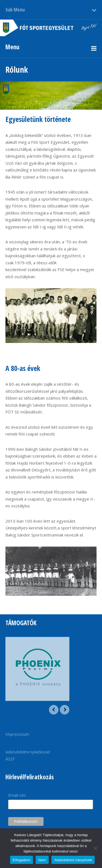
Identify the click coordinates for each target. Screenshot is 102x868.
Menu (12, 47)
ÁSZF (10, 759)
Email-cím (17, 795)
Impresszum (17, 734)
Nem (42, 860)
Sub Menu (15, 10)
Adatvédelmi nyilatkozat (28, 752)
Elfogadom (21, 860)
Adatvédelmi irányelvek (73, 860)
